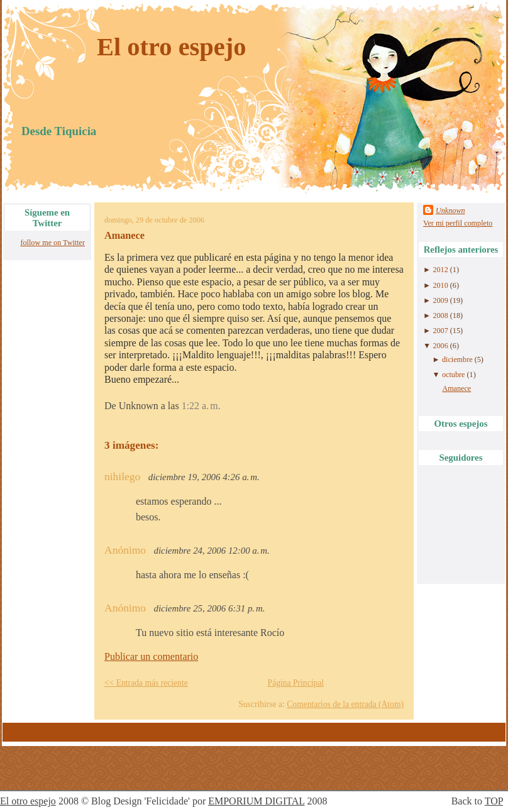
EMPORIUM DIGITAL (256, 801)
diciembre (457, 359)
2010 (440, 285)
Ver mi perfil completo (458, 223)
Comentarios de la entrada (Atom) (345, 704)
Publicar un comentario (151, 656)
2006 (440, 346)
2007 (440, 331)
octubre (453, 375)
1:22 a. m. (201, 406)
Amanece (124, 236)
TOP (494, 801)
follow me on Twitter (52, 243)
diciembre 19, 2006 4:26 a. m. (204, 477)
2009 (440, 300)
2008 (440, 315)
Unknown (450, 211)
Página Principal (296, 683)
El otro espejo (172, 47)
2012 (440, 270)
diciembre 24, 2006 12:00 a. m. (212, 551)
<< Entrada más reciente (146, 683)
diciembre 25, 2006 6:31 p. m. (210, 608)
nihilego (122, 476)
